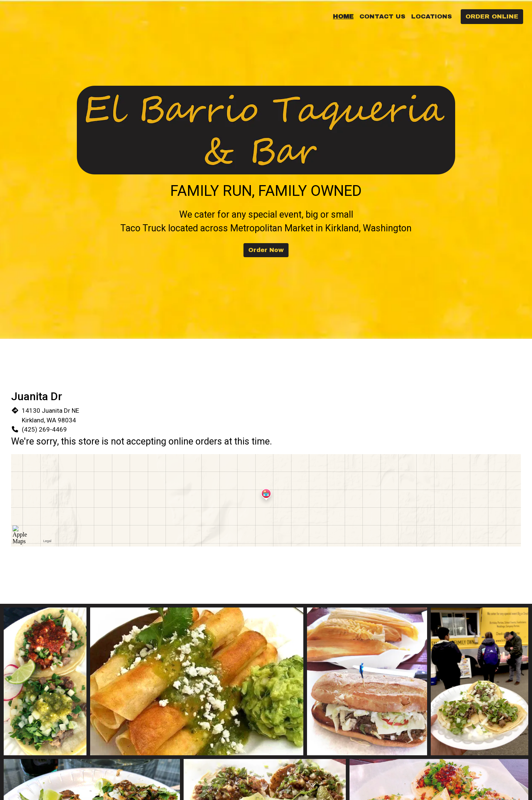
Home (343, 16)
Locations (432, 16)
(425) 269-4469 (44, 429)
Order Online (492, 16)
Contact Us (382, 16)
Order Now (266, 250)
